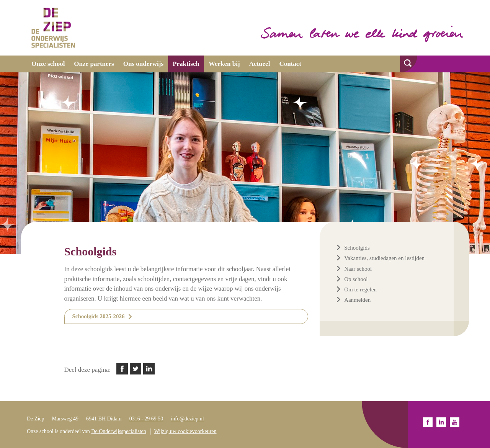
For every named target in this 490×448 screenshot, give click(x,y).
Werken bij (224, 64)
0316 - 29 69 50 (146, 419)
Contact (290, 64)
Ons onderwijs (143, 64)
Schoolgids (357, 248)
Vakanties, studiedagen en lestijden (384, 258)
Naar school (358, 269)
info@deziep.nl (187, 419)
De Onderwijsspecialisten (118, 431)
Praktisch (186, 64)
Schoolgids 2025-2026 (99, 316)
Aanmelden (357, 300)
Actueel (260, 64)
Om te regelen (360, 289)
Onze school (48, 64)
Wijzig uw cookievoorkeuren (185, 431)
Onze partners (94, 64)
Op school (356, 279)
